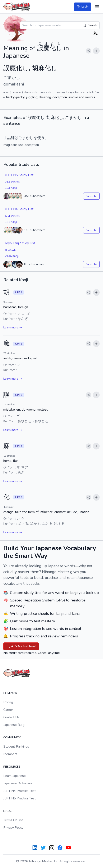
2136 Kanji (12, 256)
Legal (8, 811)
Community (12, 737)
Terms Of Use (13, 820)
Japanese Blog (14, 725)
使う (41, 138)
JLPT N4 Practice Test (20, 791)
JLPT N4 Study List (19, 209)
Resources (12, 767)
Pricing (8, 702)
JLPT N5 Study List (19, 175)
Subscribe (91, 196)
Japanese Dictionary (18, 783)
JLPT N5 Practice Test (20, 798)
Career (8, 710)
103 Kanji (11, 188)
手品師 (9, 138)
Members (10, 754)
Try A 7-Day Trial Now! (21, 646)
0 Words (11, 250)
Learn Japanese (15, 776)
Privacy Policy (13, 828)
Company (10, 693)
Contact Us (11, 717)
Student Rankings (16, 747)
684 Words (12, 216)
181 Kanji (11, 222)
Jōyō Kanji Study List (20, 243)
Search (90, 25)
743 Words (12, 182)
